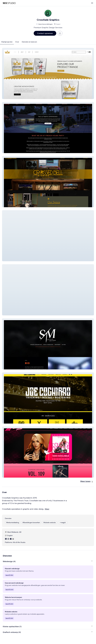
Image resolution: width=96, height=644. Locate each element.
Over (17, 42)
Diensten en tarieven (29, 42)
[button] (48, 73)
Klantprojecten (7, 42)
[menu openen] (92, 3)
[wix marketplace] (9, 3)
